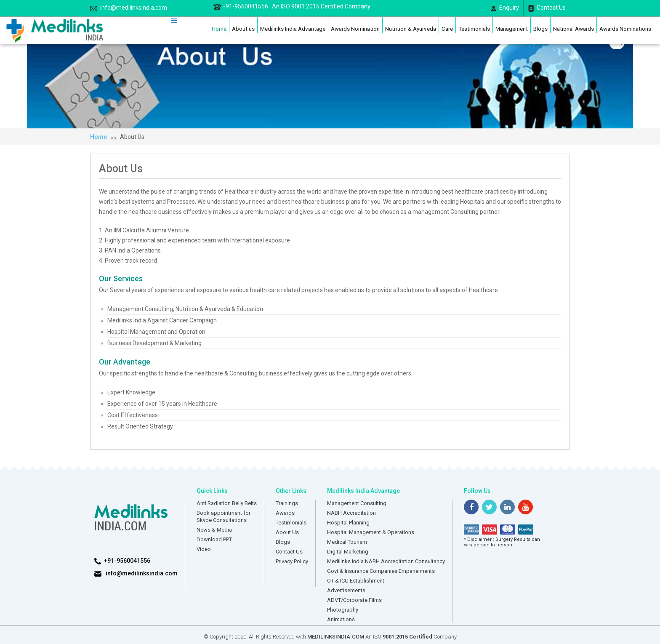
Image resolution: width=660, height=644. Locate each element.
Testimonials (474, 29)
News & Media (214, 530)
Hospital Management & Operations (371, 532)
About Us (132, 137)
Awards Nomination (355, 29)
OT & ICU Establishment (356, 581)
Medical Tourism (347, 542)
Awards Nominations (625, 29)
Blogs (540, 29)
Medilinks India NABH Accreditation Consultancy (386, 561)
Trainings (287, 503)
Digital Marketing (348, 552)
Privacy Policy (292, 561)
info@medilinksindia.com (129, 8)
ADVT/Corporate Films (354, 600)
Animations (341, 619)
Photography (343, 610)
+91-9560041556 (292, 6)
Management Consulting (357, 503)
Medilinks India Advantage (293, 29)
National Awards (574, 29)
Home (219, 29)
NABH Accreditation (351, 513)
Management (512, 29)
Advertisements (346, 590)
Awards (285, 513)
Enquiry (505, 8)
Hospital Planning (348, 523)
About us (243, 29)
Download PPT (214, 539)
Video (204, 549)
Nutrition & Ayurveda (411, 29)
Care (447, 29)
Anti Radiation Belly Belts (227, 503)
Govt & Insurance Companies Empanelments (381, 571)
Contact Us (547, 8)
